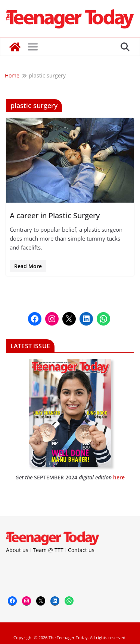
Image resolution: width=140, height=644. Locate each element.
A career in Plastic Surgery (55, 215)
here (119, 477)
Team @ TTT (48, 550)
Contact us (81, 550)
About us (17, 550)
